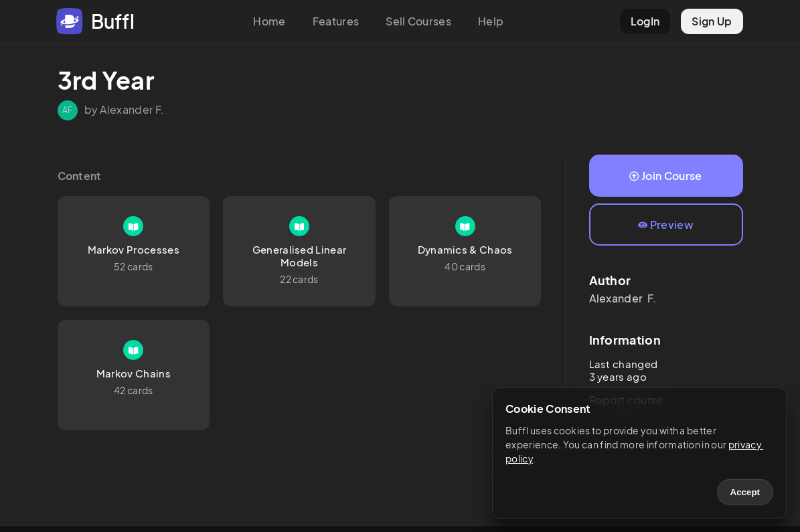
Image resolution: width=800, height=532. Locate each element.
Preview (666, 225)
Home (269, 21)
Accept (745, 492)
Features (336, 21)
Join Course (665, 176)
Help (491, 21)
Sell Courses (418, 21)
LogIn (645, 21)
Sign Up (712, 21)
